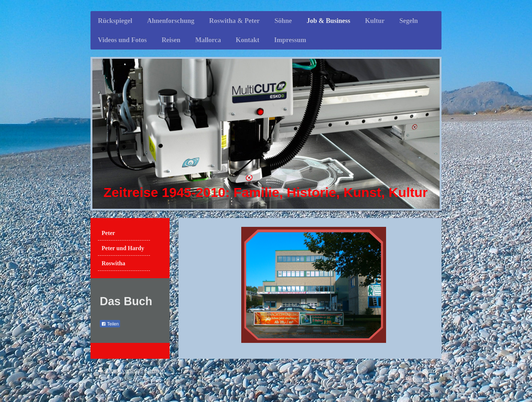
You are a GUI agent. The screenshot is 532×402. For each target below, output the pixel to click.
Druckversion (120, 370)
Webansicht (420, 379)
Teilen (110, 324)
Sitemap (155, 370)
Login (427, 370)
